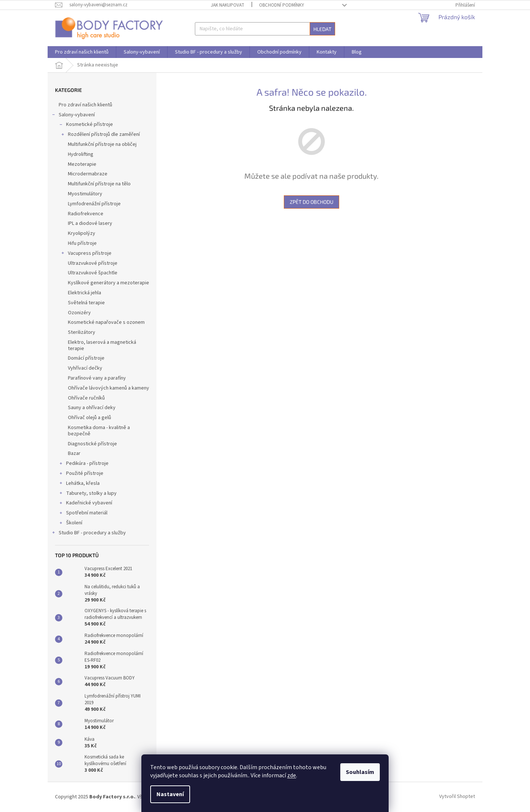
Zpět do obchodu (312, 202)
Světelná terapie (86, 303)
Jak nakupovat (228, 5)
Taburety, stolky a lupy (88, 494)
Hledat (322, 29)
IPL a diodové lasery (90, 223)
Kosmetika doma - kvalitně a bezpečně (99, 431)
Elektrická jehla (85, 293)
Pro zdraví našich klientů (86, 105)
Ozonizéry (79, 313)
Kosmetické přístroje (86, 125)
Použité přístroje (81, 474)
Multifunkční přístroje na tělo (99, 184)
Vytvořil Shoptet (457, 797)
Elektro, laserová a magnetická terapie (102, 345)
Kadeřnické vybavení (85, 504)
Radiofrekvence (86, 214)
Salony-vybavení (73, 116)
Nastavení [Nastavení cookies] (170, 794)
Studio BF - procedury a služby (89, 534)
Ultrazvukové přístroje (93, 263)
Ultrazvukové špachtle (93, 273)
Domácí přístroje (86, 358)
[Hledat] (265, 29)
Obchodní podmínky (282, 5)
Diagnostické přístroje (92, 444)
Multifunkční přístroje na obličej (102, 144)
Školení (70, 524)
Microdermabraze (88, 174)
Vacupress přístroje (86, 254)
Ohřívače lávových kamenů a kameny (109, 388)
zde (292, 775)
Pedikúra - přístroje (84, 464)
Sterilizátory (82, 332)
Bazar (74, 453)
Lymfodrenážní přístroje (94, 204)
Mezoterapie (82, 164)
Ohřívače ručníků (86, 398)
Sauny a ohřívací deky (92, 408)
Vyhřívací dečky (85, 368)
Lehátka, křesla (79, 484)
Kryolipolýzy (82, 233)
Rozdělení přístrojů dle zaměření (100, 135)
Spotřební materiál (83, 514)
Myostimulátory (85, 194)
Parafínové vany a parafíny (97, 378)
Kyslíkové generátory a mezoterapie (109, 283)
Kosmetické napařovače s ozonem (106, 322)
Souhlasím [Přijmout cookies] (360, 772)
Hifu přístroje (82, 243)
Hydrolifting (81, 154)
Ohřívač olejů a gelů (90, 418)
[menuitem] (82, 52)
